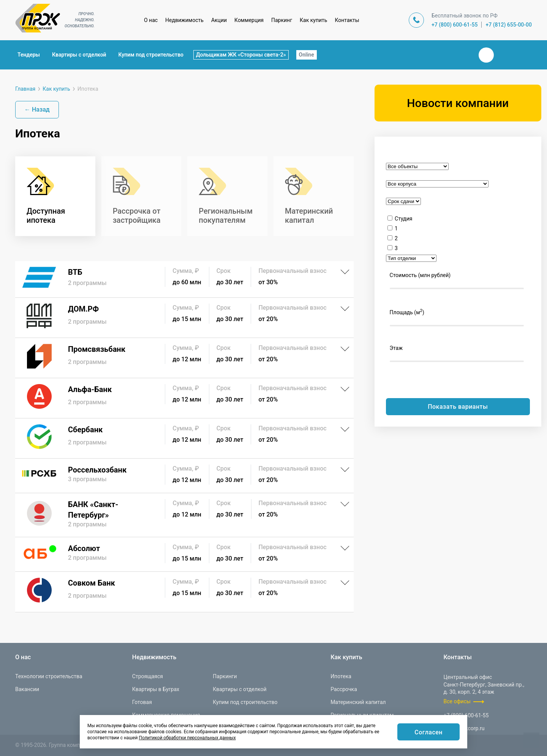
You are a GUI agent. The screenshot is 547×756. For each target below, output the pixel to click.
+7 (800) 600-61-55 (455, 25)
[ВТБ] (184, 279)
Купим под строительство (151, 55)
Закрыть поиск (462, 55)
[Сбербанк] (184, 438)
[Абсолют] (184, 554)
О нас (151, 20)
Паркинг (282, 20)
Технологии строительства (49, 676)
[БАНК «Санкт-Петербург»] (184, 515)
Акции (219, 20)
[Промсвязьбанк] (184, 358)
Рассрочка (344, 689)
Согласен (428, 732)
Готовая (142, 702)
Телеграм (504, 55)
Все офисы (457, 701)
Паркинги (225, 676)
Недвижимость (184, 20)
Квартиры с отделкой (79, 55)
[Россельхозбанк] (184, 476)
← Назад (37, 109)
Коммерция (249, 20)
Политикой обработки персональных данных (187, 738)
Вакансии (27, 689)
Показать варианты (458, 407)
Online (307, 55)
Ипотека (341, 676)
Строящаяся (148, 676)
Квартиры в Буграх (156, 689)
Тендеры (29, 55)
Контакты (347, 20)
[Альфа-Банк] (184, 398)
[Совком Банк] (184, 592)
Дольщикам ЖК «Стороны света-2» (241, 55)
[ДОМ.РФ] (184, 318)
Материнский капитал (358, 702)
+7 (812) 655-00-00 (509, 25)
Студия (403, 219)
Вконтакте (486, 55)
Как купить (313, 20)
